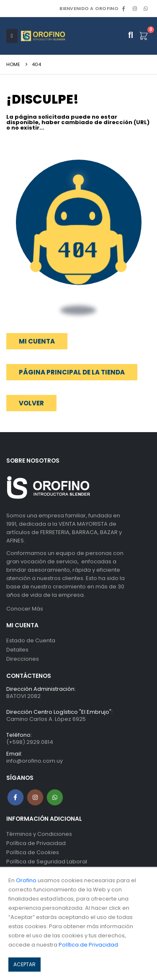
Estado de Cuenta (31, 640)
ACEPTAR (24, 964)
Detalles (17, 650)
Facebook (15, 797)
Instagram (35, 797)
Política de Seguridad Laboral (47, 862)
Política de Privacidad (36, 843)
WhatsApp (146, 8)
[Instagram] (135, 8)
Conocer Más (25, 609)
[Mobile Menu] (12, 36)
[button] (31, 403)
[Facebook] (124, 8)
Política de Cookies (33, 852)
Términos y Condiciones (39, 834)
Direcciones (23, 659)
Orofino (26, 880)
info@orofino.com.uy (35, 761)
